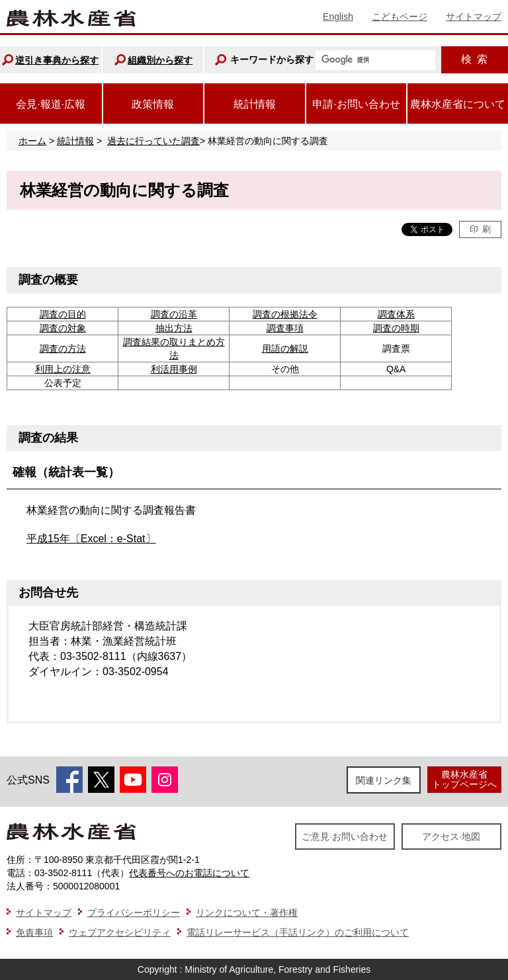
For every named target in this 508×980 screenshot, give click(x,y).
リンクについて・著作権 (247, 913)
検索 (474, 59)
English (338, 17)
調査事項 (285, 328)
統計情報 (75, 141)
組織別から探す (160, 60)
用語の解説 (285, 348)
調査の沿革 (174, 314)
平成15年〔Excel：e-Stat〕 (91, 539)
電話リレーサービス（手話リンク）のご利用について (298, 932)
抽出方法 (174, 328)
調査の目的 (63, 314)
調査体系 (396, 314)
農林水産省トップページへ (464, 779)
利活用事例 (174, 369)
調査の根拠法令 (285, 314)
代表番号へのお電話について (189, 873)
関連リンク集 (384, 780)
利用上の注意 (63, 369)
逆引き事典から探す (57, 60)
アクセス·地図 (451, 837)
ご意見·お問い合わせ (345, 837)
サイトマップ (474, 17)
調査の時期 (396, 328)
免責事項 (34, 932)
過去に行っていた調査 (153, 141)
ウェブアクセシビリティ (120, 932)
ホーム (32, 141)
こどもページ (400, 17)
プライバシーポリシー (134, 913)
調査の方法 (63, 348)
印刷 (481, 229)
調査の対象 (63, 328)
